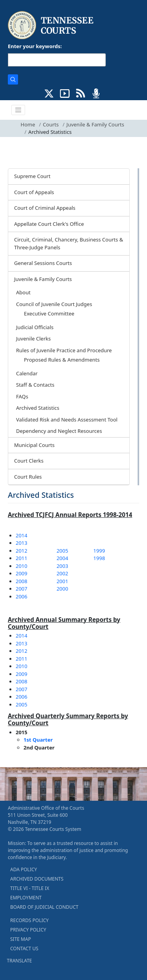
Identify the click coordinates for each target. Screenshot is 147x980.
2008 (22, 581)
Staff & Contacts (35, 385)
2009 (22, 573)
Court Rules (28, 477)
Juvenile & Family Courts (95, 124)
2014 (22, 535)
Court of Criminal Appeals (45, 208)
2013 (22, 543)
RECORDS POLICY (29, 920)
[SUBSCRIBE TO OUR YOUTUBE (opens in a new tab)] (65, 93)
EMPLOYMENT (26, 898)
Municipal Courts (34, 445)
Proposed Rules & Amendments (62, 360)
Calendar (27, 373)
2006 (22, 596)
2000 (62, 589)
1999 (99, 551)
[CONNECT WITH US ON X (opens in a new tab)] (49, 93)
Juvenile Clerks (33, 339)
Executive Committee (49, 313)
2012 (22, 551)
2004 (62, 558)
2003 (62, 566)
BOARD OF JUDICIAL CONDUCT (44, 907)
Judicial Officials (35, 327)
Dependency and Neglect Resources (59, 431)
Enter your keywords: (35, 46)
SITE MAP (21, 939)
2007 (22, 589)
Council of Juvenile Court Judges (54, 304)
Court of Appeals (34, 192)
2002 (62, 573)
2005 (62, 551)
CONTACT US (24, 948)
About (23, 292)
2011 (22, 558)
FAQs (22, 396)
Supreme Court (32, 176)
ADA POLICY (24, 869)
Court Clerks (29, 461)
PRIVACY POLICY (28, 930)
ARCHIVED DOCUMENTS (37, 879)
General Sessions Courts (43, 263)
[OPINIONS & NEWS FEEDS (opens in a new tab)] (81, 93)
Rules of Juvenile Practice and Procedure (64, 350)
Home (28, 124)
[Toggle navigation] (18, 110)
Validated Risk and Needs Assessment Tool (67, 420)
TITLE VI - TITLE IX (30, 888)
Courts (51, 124)
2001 (62, 581)
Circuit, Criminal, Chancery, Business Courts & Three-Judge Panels (69, 243)
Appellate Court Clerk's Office (49, 224)
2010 (22, 566)
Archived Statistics (38, 408)
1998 (99, 558)
